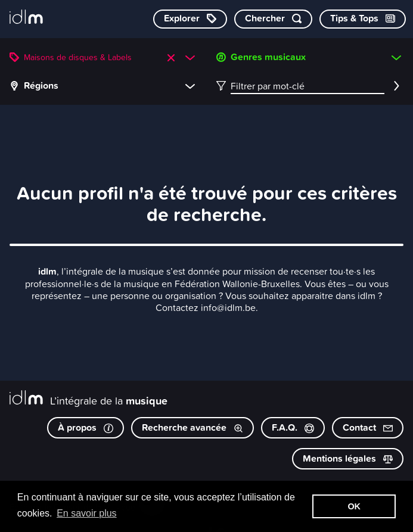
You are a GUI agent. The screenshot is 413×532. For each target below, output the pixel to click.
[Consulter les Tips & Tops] (363, 19)
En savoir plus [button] (87, 513)
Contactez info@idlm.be (206, 307)
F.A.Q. (293, 427)
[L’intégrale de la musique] (26, 18)
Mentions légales (348, 458)
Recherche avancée (192, 427)
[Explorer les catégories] (190, 19)
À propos (86, 427)
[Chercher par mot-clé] (273, 19)
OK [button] (354, 506)
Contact (368, 427)
